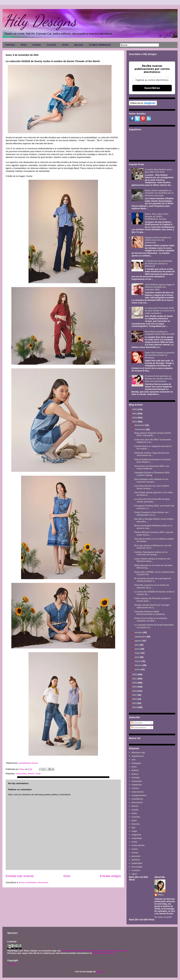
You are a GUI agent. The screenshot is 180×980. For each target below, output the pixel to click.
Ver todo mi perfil (163, 917)
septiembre (141, 637)
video (134, 874)
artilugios (136, 763)
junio (138, 649)
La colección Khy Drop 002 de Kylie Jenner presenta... (152, 500)
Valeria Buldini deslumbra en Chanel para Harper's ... (152, 461)
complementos (139, 795)
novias (135, 853)
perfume (136, 860)
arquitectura (138, 756)
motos (135, 849)
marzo (138, 661)
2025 (135, 414)
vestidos (136, 870)
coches (135, 788)
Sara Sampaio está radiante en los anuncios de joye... (151, 480)
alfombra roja (138, 752)
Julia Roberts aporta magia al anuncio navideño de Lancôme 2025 (159, 287)
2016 (135, 699)
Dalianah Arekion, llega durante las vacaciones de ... (152, 454)
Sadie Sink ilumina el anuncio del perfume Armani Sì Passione (160, 355)
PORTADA (10, 45)
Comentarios (139, 727)
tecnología (137, 867)
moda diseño (138, 845)
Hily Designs (40, 21)
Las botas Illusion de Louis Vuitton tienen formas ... (152, 487)
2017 (135, 695)
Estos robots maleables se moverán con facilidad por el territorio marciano (159, 193)
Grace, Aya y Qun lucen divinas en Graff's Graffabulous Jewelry (157, 216)
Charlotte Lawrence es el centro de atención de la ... (152, 586)
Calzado (136, 778)
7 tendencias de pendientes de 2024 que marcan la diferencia (159, 263)
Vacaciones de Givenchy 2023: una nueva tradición (152, 467)
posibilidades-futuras (28, 763)
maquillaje (137, 838)
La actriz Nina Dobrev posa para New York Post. (158, 171)
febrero (139, 665)
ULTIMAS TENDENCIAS (100, 45)
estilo (134, 813)
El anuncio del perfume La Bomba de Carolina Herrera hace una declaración (158, 379)
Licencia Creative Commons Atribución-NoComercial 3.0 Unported (95, 951)
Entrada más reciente (20, 876)
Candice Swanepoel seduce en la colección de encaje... (151, 553)
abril (137, 657)
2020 (135, 683)
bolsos (135, 774)
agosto (138, 641)
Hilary (161, 895)
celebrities (137, 785)
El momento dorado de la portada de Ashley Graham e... (152, 580)
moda (38, 774)
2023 (135, 422)
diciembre (140, 425)
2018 (135, 691)
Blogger (100, 972)
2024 (135, 418)
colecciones (21, 774)
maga (134, 831)
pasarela (136, 856)
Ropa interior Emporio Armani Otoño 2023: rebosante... (153, 434)
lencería (135, 824)
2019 (135, 687)
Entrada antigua (110, 876)
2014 (135, 707)
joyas (134, 820)
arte (133, 760)
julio (137, 645)
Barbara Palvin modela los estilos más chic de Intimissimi (158, 240)
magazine (136, 835)
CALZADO (51, 45)
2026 (135, 409)
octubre (139, 632)
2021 (135, 679)
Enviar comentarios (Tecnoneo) (34, 882)
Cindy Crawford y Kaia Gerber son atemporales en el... (151, 514)
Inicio (67, 876)
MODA (24, 45)
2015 (135, 703)
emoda (135, 810)
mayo (138, 653)
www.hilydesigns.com (103, 953)
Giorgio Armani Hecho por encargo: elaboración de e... (152, 606)
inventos (136, 817)
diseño (31, 774)
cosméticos (137, 799)
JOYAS (65, 45)
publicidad (137, 863)
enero (138, 669)
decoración (137, 802)
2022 (135, 674)
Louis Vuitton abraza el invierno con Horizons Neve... (152, 560)
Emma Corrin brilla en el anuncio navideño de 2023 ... (151, 619)
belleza (135, 770)
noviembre (140, 429)
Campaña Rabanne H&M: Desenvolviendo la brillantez (150, 613)
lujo (133, 827)
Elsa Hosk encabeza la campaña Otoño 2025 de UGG (160, 333)
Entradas (137, 723)
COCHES (37, 45)
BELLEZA (79, 45)
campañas (137, 781)
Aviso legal (12, 964)
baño (134, 767)
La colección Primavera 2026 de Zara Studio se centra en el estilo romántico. (160, 311)
